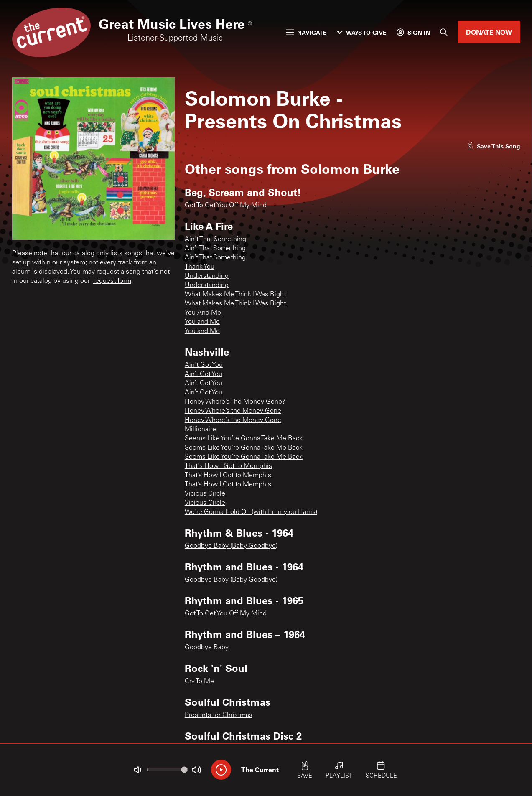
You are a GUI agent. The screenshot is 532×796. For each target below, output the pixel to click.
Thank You (200, 267)
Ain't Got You (204, 365)
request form (112, 281)
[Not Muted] (137, 770)
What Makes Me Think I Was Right (235, 295)
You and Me (202, 322)
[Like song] (494, 146)
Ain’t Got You (204, 374)
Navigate (306, 32)
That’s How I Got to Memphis (228, 476)
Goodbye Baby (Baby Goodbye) (231, 546)
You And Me (203, 313)
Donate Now (489, 32)
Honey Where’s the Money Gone (233, 411)
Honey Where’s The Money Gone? (235, 402)
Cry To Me (199, 682)
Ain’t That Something (215, 249)
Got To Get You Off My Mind (226, 206)
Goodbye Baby (207, 648)
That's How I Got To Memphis (228, 466)
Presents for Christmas (219, 715)
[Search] (444, 32)
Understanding (207, 276)
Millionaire (200, 430)
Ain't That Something (215, 239)
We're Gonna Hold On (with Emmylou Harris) (251, 512)
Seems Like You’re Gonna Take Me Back (244, 439)
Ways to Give (362, 32)
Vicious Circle (205, 494)
